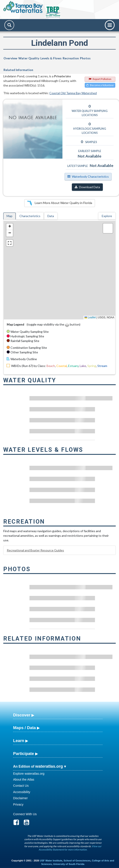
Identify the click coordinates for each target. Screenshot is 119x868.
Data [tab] (51, 216)
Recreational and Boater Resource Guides (35, 550)
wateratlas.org (49, 766)
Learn (19, 741)
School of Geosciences (77, 861)
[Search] (9, 25)
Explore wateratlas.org (29, 774)
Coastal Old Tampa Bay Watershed (73, 93)
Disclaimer (20, 798)
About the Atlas (24, 779)
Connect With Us (25, 814)
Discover (22, 715)
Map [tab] (9, 216)
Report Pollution (100, 79)
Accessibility (22, 792)
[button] (10, 227)
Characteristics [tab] (30, 216)
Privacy (18, 804)
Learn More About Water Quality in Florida (60, 203)
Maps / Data (24, 728)
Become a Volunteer (100, 85)
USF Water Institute (51, 861)
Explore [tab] (107, 216)
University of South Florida (69, 864)
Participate (24, 754)
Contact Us (21, 786)
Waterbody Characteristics (88, 176)
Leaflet (90, 317)
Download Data (87, 187)
